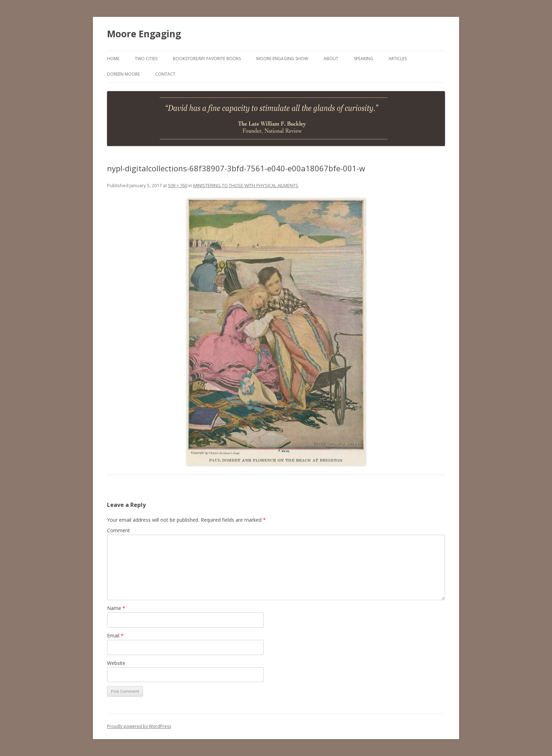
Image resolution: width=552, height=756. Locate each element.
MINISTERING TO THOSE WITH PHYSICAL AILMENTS (246, 185)
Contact (165, 74)
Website (116, 663)
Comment (118, 530)
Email (115, 636)
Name (116, 608)
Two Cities (146, 59)
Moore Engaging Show (282, 59)
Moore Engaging (144, 34)
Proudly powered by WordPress (139, 726)
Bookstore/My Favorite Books (207, 59)
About (331, 59)
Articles (398, 59)
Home (113, 59)
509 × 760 (178, 185)
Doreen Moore (123, 74)
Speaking (363, 59)
